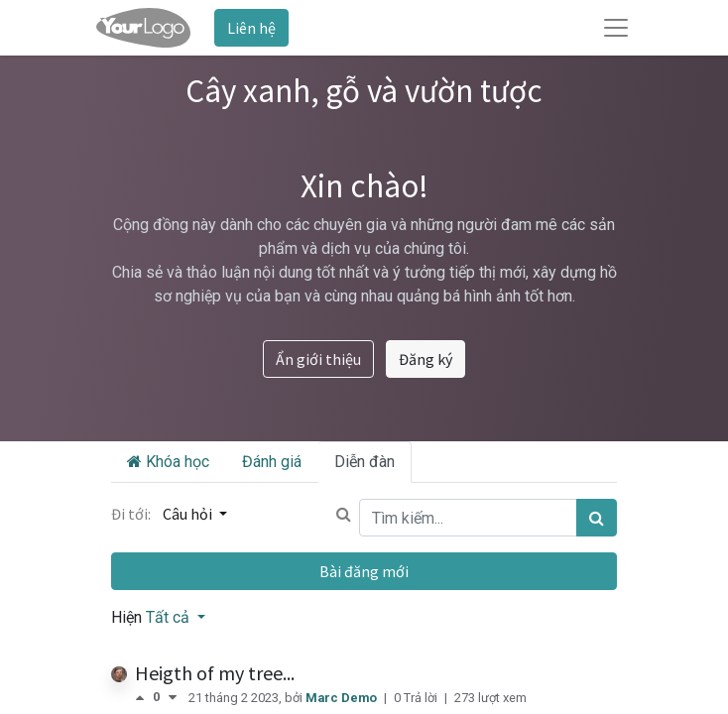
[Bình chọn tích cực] (144, 698)
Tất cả (170, 617)
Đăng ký (425, 359)
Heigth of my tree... (215, 673)
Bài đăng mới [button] (364, 571)
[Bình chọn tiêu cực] (173, 698)
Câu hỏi (189, 514)
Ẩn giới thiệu (318, 359)
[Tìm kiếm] (597, 518)
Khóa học (168, 462)
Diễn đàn (364, 462)
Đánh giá (272, 462)
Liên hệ (251, 28)
